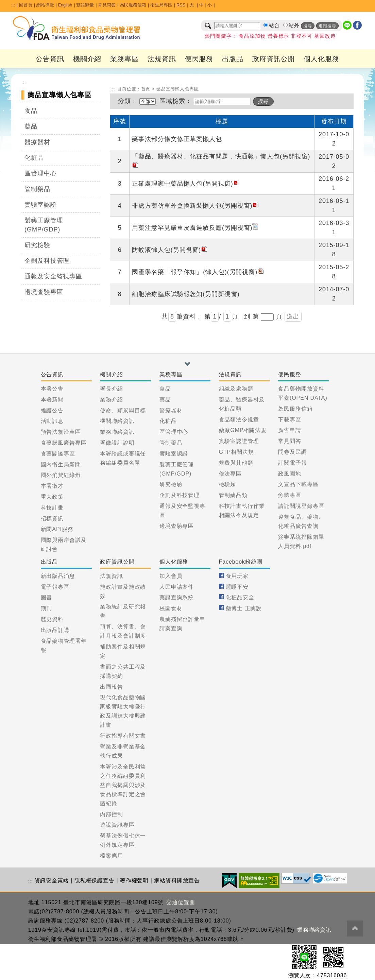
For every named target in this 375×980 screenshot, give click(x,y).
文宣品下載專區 (298, 484)
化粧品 (34, 158)
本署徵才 (52, 486)
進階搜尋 (327, 26)
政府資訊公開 (274, 59)
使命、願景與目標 (123, 410)
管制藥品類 (233, 495)
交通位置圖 (181, 902)
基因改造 (325, 36)
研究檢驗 (37, 245)
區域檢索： (176, 101)
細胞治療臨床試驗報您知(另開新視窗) (186, 294)
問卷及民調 (293, 452)
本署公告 (52, 389)
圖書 (47, 597)
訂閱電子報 (293, 463)
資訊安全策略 (52, 881)
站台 (274, 25)
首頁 (146, 89)
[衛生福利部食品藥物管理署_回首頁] (77, 28)
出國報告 (112, 687)
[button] (187, 364)
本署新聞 (52, 400)
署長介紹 (112, 389)
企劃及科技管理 (47, 261)
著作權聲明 (134, 881)
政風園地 (290, 474)
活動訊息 (52, 421)
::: (13, 5)
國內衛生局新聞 (61, 465)
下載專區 (290, 420)
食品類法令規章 (239, 420)
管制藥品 (37, 189)
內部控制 (112, 814)
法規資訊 (162, 59)
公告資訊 (50, 59)
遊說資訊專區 (117, 825)
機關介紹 (87, 59)
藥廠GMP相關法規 (243, 430)
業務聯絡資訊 (117, 432)
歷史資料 (52, 619)
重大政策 (52, 497)
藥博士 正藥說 (244, 608)
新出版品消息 (58, 576)
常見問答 (107, 5)
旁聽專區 (290, 495)
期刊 (47, 608)
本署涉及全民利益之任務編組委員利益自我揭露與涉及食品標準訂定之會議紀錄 (123, 785)
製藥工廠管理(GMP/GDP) (44, 225)
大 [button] (192, 5)
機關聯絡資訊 (117, 421)
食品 (31, 111)
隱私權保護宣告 (95, 881)
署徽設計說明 (117, 443)
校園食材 (171, 608)
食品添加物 (252, 36)
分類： (128, 101)
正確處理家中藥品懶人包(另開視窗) (186, 184)
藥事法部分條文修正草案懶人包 (177, 139)
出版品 (233, 59)
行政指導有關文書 (123, 736)
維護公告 (52, 410)
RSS (181, 5)
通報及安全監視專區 (53, 276)
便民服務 (199, 59)
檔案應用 (112, 856)
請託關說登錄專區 (301, 506)
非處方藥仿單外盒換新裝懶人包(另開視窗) (195, 206)
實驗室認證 (41, 205)
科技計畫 (52, 508)
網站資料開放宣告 (177, 881)
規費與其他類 (236, 463)
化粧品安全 (240, 597)
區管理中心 (41, 173)
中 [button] (201, 5)
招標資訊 (52, 519)
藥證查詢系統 (177, 597)
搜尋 (308, 26)
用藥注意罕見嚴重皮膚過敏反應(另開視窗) (195, 228)
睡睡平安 (237, 587)
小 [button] (210, 5)
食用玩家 (237, 576)
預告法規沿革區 (61, 432)
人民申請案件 (177, 587)
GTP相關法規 (236, 452)
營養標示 (278, 36)
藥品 (31, 126)
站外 (294, 25)
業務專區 (124, 59)
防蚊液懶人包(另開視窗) (170, 250)
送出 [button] (293, 316)
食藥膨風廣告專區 (64, 443)
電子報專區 (55, 587)
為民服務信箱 (133, 5)
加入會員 (171, 576)
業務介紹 (112, 400)
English (65, 5)
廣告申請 (290, 430)
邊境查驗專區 (44, 292)
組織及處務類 (236, 389)
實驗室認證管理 (239, 441)
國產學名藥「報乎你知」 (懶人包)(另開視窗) (198, 272)
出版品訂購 (55, 630)
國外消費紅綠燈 (61, 475)
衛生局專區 (161, 5)
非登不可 (302, 36)
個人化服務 (321, 59)
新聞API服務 (57, 529)
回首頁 (26, 5)
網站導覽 (45, 5)
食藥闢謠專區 (58, 454)
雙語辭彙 (85, 5)
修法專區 (231, 474)
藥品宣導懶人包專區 (178, 89)
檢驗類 (228, 484)
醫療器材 (37, 142)
